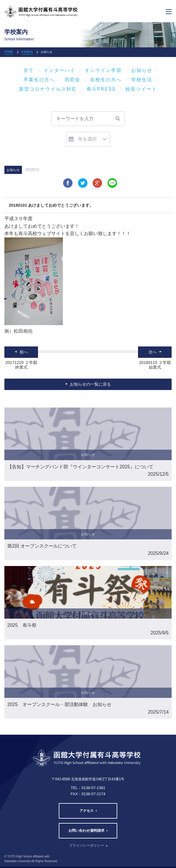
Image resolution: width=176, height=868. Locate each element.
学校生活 (142, 80)
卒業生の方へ (39, 80)
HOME (9, 52)
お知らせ (142, 70)
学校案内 (27, 52)
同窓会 (73, 80)
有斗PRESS (101, 89)
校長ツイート (141, 89)
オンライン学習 (103, 70)
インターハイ (59, 70)
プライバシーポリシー (87, 845)
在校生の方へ (106, 80)
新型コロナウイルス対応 (48, 89)
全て (29, 70)
